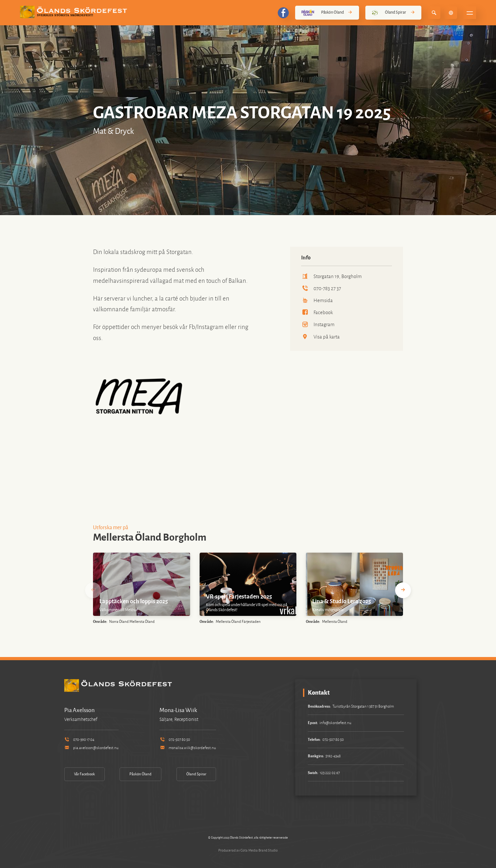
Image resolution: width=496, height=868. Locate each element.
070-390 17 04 (79, 740)
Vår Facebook (84, 774)
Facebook (317, 312)
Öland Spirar (393, 13)
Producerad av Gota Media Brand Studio (248, 850)
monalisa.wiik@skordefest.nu (188, 748)
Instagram (318, 324)
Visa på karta (320, 337)
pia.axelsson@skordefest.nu (91, 748)
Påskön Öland (327, 13)
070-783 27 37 (321, 288)
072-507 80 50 (175, 740)
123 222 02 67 (330, 773)
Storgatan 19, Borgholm (332, 276)
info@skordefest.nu (335, 723)
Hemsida (317, 300)
